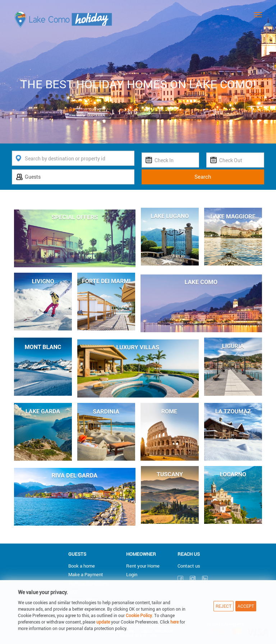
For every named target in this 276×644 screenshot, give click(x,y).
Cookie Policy (139, 615)
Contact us (189, 566)
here (174, 622)
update (104, 622)
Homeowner (141, 554)
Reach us (189, 554)
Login (132, 574)
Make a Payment (86, 574)
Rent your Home (143, 566)
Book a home (82, 566)
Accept (246, 606)
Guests (77, 554)
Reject (224, 606)
